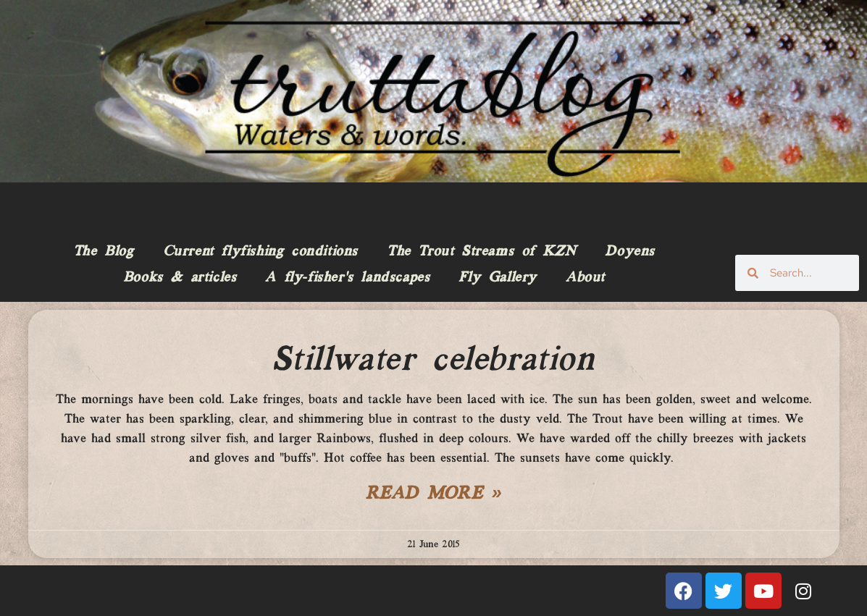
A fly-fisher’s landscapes (347, 278)
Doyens (630, 252)
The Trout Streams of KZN (481, 252)
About (585, 278)
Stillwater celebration (433, 360)
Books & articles (180, 278)
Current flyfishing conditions (260, 252)
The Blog (104, 252)
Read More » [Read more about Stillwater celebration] (434, 494)
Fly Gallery (498, 278)
